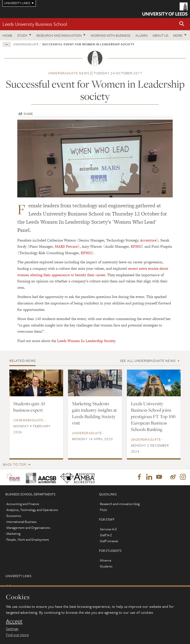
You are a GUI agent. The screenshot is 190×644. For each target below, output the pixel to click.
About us (160, 35)
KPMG (136, 246)
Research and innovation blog (120, 504)
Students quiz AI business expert (29, 407)
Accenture (148, 240)
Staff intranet (109, 541)
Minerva (106, 561)
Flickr (104, 510)
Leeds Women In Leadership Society (86, 341)
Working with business (110, 35)
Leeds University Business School (35, 24)
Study (22, 35)
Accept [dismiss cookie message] (14, 621)
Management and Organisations (28, 528)
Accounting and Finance (23, 504)
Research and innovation (59, 35)
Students (106, 566)
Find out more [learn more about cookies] (17, 635)
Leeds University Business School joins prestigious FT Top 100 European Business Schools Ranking (153, 416)
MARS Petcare (66, 246)
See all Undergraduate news (148, 361)
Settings (12, 629)
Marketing (13, 534)
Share (28, 114)
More (178, 35)
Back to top (15, 464)
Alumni (141, 35)
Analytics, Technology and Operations (32, 510)
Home (7, 35)
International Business (21, 522)
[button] (182, 24)
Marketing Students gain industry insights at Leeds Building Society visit (94, 413)
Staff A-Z (106, 535)
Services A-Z (108, 529)
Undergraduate (26, 44)
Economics (14, 516)
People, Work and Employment (28, 540)
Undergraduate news (69, 73)
